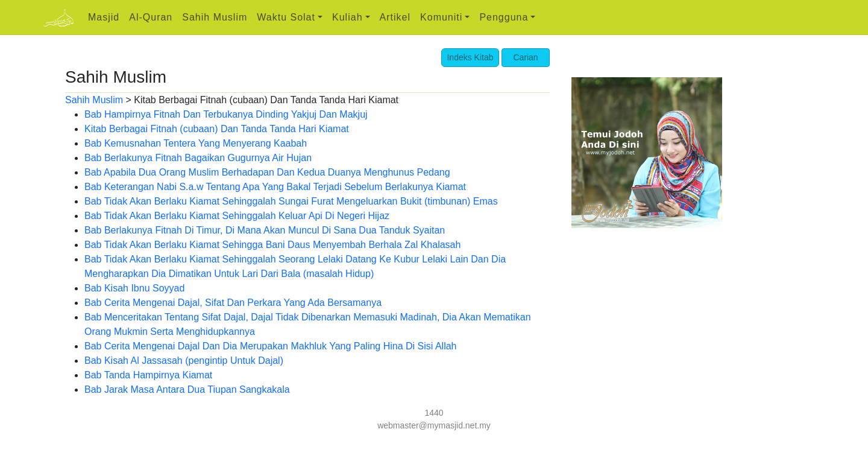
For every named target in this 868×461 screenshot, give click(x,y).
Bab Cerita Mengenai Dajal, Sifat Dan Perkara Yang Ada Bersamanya (233, 303)
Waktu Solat (286, 17)
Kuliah (347, 17)
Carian (525, 57)
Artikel (395, 17)
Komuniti (441, 17)
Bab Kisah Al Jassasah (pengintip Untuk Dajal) (184, 361)
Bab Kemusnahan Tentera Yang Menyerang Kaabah (196, 143)
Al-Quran (151, 17)
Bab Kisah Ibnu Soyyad (134, 288)
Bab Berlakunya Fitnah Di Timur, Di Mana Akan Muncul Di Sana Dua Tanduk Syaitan (265, 230)
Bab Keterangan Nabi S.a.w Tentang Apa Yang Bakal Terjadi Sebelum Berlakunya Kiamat (275, 187)
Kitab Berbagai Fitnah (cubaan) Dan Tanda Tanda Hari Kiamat (217, 129)
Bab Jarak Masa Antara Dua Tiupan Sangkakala (187, 389)
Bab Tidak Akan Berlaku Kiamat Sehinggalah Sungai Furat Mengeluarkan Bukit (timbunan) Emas (291, 201)
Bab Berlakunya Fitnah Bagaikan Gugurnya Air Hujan (198, 158)
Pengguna (504, 17)
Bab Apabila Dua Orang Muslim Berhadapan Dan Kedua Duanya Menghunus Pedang (267, 172)
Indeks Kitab (470, 57)
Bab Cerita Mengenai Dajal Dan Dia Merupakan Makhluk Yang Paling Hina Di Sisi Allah (271, 346)
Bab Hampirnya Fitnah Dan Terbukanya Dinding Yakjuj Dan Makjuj (226, 114)
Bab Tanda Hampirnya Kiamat (148, 375)
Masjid (104, 17)
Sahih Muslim (215, 17)
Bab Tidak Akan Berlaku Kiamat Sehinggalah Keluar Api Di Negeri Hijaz (237, 216)
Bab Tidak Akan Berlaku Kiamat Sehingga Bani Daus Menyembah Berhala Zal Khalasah (272, 245)
